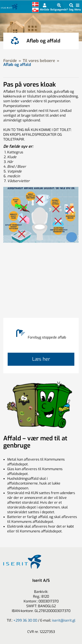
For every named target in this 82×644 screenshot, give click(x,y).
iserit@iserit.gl (64, 620)
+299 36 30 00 (25, 620)
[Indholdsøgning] (71, 7)
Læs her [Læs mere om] (41, 359)
